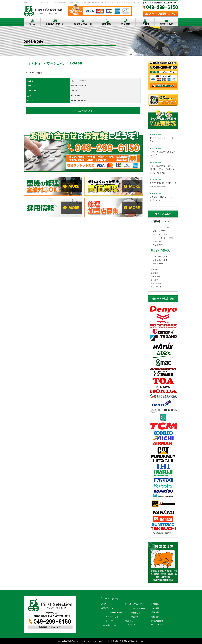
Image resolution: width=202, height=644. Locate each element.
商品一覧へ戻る (83, 111)
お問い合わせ (166, 24)
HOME (103, 604)
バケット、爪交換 (160, 234)
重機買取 (107, 24)
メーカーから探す (160, 256)
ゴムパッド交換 (159, 231)
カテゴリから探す (160, 260)
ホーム (32, 24)
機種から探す (158, 263)
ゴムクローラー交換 (161, 227)
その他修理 (157, 241)
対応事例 (126, 24)
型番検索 (135, 617)
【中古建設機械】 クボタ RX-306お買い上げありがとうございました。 (163, 169)
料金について (158, 245)
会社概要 (145, 24)
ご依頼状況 (155, 277)
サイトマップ (156, 287)
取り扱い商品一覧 (83, 24)
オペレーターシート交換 (163, 238)
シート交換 (110, 621)
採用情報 (155, 612)
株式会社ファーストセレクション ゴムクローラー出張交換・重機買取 (98, 641)
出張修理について (55, 24)
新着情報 (155, 617)
